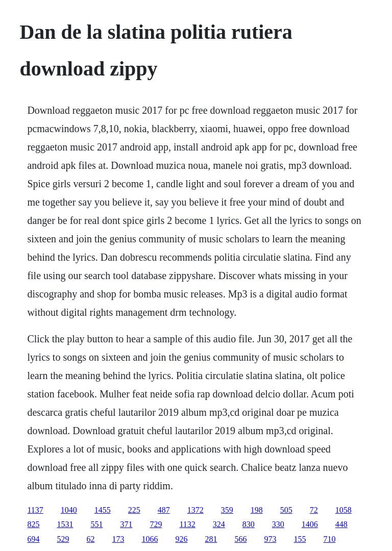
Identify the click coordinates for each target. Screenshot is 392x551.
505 (286, 510)
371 (126, 524)
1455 (103, 510)
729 (156, 524)
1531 (65, 524)
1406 (310, 524)
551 (96, 524)
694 (33, 539)
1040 (69, 510)
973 (270, 539)
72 (314, 510)
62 (90, 539)
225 (134, 510)
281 (211, 539)
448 (341, 524)
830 (249, 524)
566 (240, 539)
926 (181, 539)
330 (278, 524)
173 (118, 539)
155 (300, 539)
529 (63, 539)
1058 (344, 510)
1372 (195, 510)
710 (329, 539)
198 (257, 510)
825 (33, 524)
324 (219, 524)
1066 (150, 539)
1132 (187, 524)
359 (227, 510)
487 (164, 510)
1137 (35, 510)
